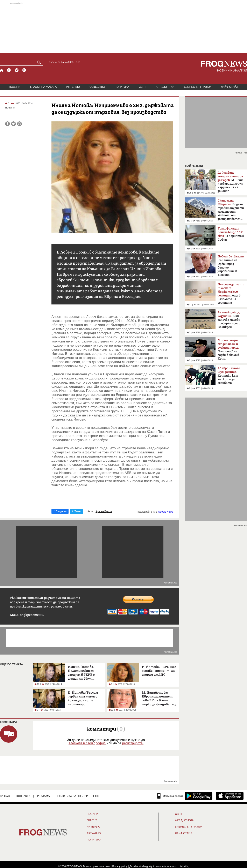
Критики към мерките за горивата (229, 376)
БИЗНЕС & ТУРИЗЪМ (198, 87)
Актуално (94, 833)
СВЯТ (143, 87)
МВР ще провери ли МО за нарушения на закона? (231, 182)
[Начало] (2, 70)
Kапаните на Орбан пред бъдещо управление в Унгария (231, 266)
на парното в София (231, 234)
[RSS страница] (24, 70)
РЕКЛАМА (43, 796)
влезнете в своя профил (87, 743)
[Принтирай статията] (19, 124)
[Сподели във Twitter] (13, 124)
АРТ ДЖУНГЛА (165, 87)
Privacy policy (120, 866)
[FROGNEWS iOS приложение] (230, 796)
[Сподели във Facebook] (8, 124)
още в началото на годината (231, 294)
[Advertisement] (123, 28)
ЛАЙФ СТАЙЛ (229, 87)
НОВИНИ (15, 87)
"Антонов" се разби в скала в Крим (228, 349)
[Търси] (40, 62)
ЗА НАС (5, 796)
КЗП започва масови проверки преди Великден (229, 320)
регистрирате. (133, 743)
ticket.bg (185, 866)
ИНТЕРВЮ (73, 87)
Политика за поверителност (79, 796)
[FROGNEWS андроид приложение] (199, 796)
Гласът (92, 820)
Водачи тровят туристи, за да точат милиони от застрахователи (231, 210)
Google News (165, 512)
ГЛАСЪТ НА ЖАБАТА (43, 87)
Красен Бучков (104, 511)
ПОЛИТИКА (122, 87)
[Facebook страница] (9, 70)
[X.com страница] (17, 70)
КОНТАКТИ (23, 796)
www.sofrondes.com (167, 866)
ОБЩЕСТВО (97, 87)
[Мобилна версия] (170, 796)
